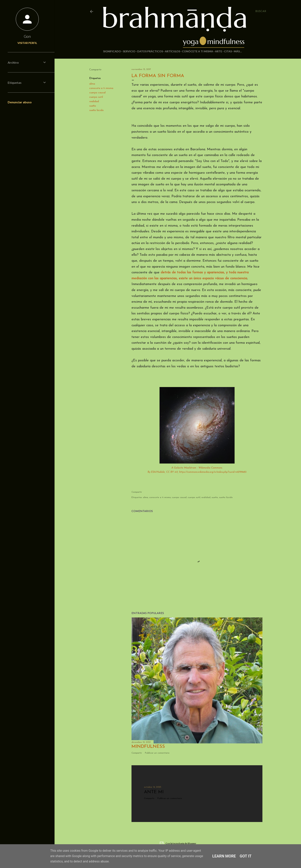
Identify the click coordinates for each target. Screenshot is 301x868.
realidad (94, 102)
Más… (238, 51)
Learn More (224, 856)
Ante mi (154, 792)
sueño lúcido (96, 110)
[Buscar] (261, 12)
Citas (228, 51)
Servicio (129, 51)
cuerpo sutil (96, 97)
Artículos (172, 51)
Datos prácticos (150, 51)
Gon (27, 36)
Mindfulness (148, 747)
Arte (219, 51)
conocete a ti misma (101, 88)
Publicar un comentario (157, 753)
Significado (112, 51)
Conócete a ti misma (198, 51)
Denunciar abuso (20, 102)
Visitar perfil (27, 43)
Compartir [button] (95, 70)
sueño (93, 106)
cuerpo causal (97, 93)
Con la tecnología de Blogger (178, 843)
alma (92, 84)
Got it (246, 856)
